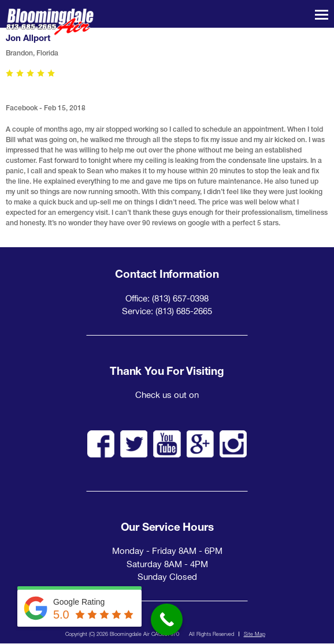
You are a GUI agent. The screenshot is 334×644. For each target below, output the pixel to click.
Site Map (255, 634)
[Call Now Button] (167, 619)
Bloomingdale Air (50, 22)
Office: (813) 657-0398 (167, 298)
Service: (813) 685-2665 (167, 311)
